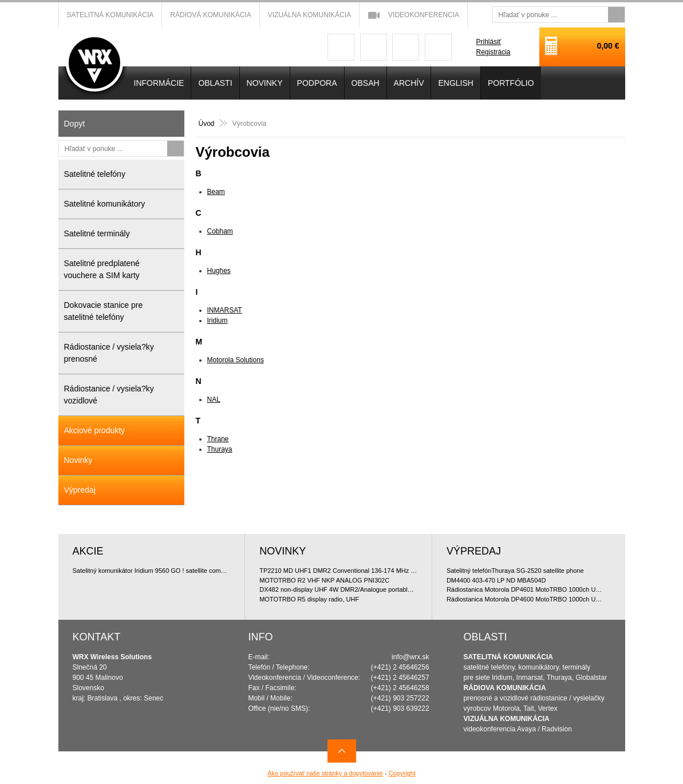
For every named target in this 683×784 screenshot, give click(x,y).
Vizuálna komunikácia (309, 15)
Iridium (218, 320)
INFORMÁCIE (159, 83)
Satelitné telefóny (95, 174)
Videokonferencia (424, 15)
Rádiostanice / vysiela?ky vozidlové (109, 395)
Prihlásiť (488, 42)
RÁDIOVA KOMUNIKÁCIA (505, 688)
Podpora (317, 83)
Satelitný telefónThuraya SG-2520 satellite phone (515, 571)
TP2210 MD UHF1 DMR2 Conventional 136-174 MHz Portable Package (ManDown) (338, 571)
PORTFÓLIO (511, 83)
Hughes (219, 271)
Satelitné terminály (97, 233)
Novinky (78, 460)
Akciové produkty (95, 430)
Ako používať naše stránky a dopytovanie (325, 773)
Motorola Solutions (236, 360)
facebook (341, 47)
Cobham (220, 231)
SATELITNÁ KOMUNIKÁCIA (508, 657)
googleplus (374, 47)
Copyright (402, 773)
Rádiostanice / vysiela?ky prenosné (109, 353)
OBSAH (366, 83)
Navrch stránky (342, 751)
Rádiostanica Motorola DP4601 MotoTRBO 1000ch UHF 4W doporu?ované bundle (526, 589)
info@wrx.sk (410, 657)
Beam (216, 192)
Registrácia (493, 52)
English (455, 83)
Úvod (207, 124)
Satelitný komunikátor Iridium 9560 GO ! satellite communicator (152, 571)
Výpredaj (80, 490)
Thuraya (220, 449)
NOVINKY (265, 83)
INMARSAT (225, 310)
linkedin (438, 47)
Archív (409, 83)
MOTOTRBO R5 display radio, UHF (309, 599)
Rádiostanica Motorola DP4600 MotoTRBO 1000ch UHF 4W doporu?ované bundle (526, 599)
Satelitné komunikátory (105, 204)
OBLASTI (215, 83)
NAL (214, 399)
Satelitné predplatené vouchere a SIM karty (102, 269)
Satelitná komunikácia (110, 15)
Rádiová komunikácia (210, 15)
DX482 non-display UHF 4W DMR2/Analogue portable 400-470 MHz (338, 589)
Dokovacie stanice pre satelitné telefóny (104, 311)
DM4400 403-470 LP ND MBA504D (496, 580)
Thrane (218, 439)
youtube (406, 47)
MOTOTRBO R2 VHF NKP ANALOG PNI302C (324, 580)
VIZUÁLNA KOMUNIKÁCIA (507, 719)
